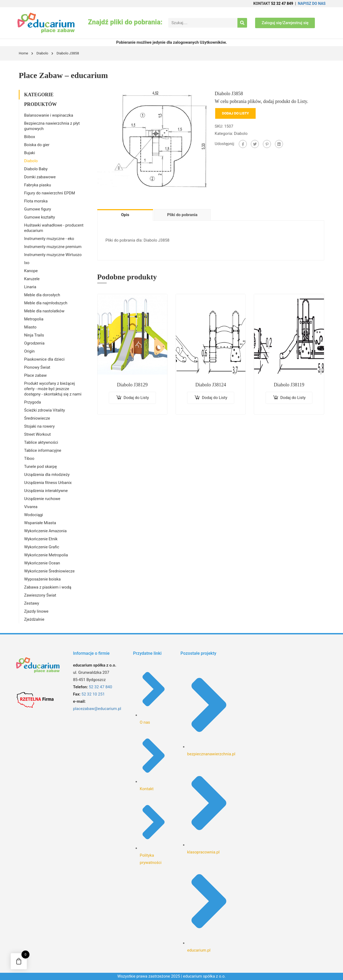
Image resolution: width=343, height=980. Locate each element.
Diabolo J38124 (211, 385)
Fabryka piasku (38, 185)
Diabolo (42, 53)
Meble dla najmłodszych (46, 303)
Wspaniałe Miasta (40, 523)
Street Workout (37, 434)
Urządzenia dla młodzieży (47, 475)
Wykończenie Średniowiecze (49, 571)
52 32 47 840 (100, 687)
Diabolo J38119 (289, 385)
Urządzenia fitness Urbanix (48, 483)
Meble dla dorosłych (42, 295)
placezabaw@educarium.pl (97, 709)
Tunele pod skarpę (40, 467)
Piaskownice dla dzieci (44, 359)
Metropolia (34, 319)
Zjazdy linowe (36, 611)
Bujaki (30, 153)
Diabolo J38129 (132, 385)
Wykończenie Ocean (42, 563)
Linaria (30, 287)
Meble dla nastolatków (44, 311)
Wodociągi (33, 515)
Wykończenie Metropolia (46, 555)
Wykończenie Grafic (42, 547)
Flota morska (36, 201)
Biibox (30, 137)
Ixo (27, 263)
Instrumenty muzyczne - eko (49, 239)
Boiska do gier (37, 145)
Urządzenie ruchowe (42, 499)
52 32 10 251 (93, 694)
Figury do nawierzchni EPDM (50, 193)
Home (23, 53)
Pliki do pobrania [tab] (182, 215)
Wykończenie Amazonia (45, 531)
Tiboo (29, 458)
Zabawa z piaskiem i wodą (48, 587)
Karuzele (32, 279)
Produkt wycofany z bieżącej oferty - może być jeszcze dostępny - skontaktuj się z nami (53, 389)
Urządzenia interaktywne (46, 491)
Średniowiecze (37, 418)
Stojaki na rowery (39, 426)
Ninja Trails (34, 335)
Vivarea (31, 507)
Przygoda (33, 402)
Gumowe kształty (40, 217)
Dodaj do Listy (235, 113)
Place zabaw (35, 375)
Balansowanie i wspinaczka (49, 115)
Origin (29, 351)
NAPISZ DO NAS (312, 3)
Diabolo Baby (36, 169)
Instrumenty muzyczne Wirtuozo (53, 255)
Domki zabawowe (40, 177)
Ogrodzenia (34, 343)
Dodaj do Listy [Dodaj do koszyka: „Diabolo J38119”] (293, 398)
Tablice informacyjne (43, 450)
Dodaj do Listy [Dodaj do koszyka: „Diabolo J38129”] (136, 398)
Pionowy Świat (37, 367)
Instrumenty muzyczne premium (53, 247)
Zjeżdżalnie (34, 619)
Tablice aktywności (41, 442)
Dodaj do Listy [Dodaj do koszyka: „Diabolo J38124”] (215, 398)
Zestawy (32, 603)
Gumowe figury (38, 209)
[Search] (242, 23)
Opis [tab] (125, 215)
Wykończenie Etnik (41, 539)
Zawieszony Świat (40, 595)
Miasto (30, 327)
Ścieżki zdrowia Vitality (44, 410)
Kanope (31, 271)
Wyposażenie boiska (42, 579)
